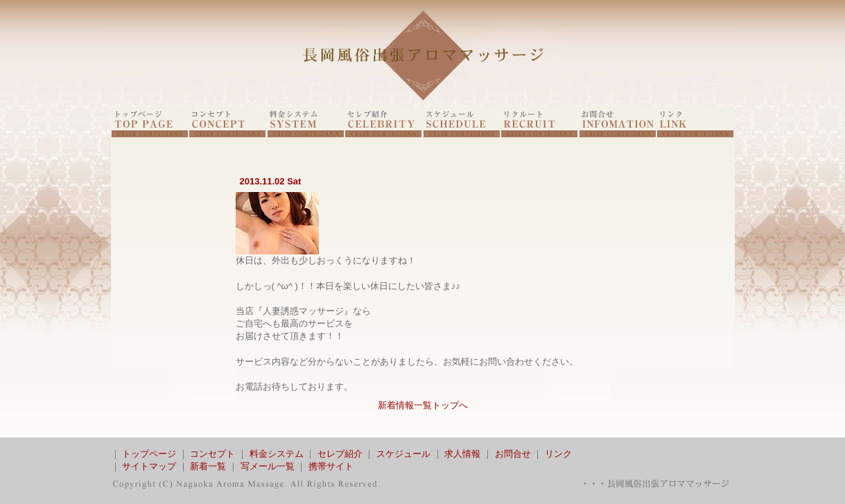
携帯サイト (331, 466)
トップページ (149, 454)
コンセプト (212, 454)
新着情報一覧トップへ (423, 405)
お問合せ (513, 454)
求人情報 (462, 454)
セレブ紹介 (340, 454)
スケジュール (403, 454)
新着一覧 (208, 466)
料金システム (277, 454)
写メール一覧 (268, 466)
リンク (558, 454)
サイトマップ (149, 466)
